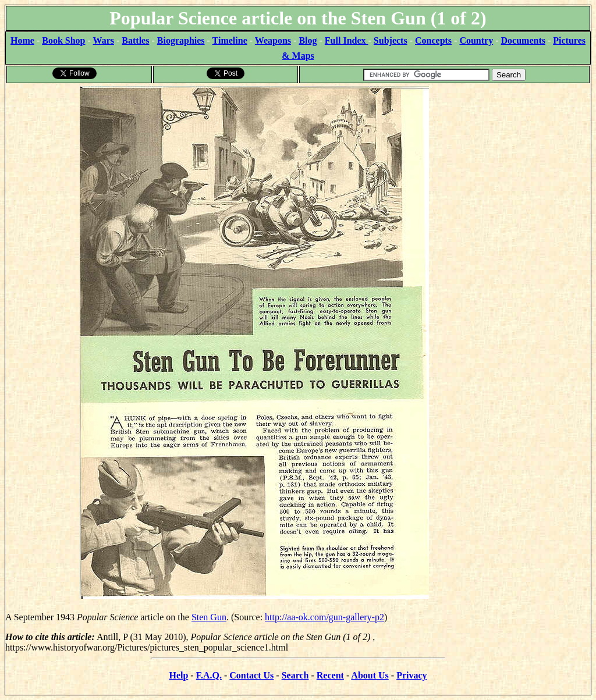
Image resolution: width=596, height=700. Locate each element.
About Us (370, 675)
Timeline (230, 40)
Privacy (411, 675)
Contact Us (251, 675)
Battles (135, 40)
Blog (308, 40)
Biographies (181, 40)
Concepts (433, 40)
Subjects (391, 40)
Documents (523, 40)
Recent (330, 675)
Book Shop (63, 40)
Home (22, 40)
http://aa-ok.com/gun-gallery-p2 (324, 617)
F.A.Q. (209, 675)
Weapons (273, 40)
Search (295, 675)
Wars (104, 40)
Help (178, 675)
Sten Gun (209, 617)
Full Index (347, 40)
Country (476, 40)
